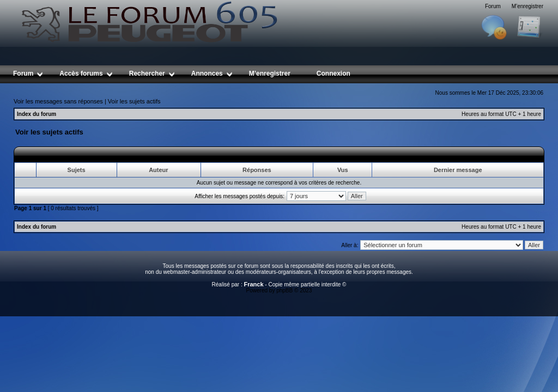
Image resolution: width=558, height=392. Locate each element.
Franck (253, 284)
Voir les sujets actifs (134, 101)
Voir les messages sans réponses (58, 101)
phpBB (284, 290)
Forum (493, 6)
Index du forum (37, 114)
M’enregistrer (527, 6)
